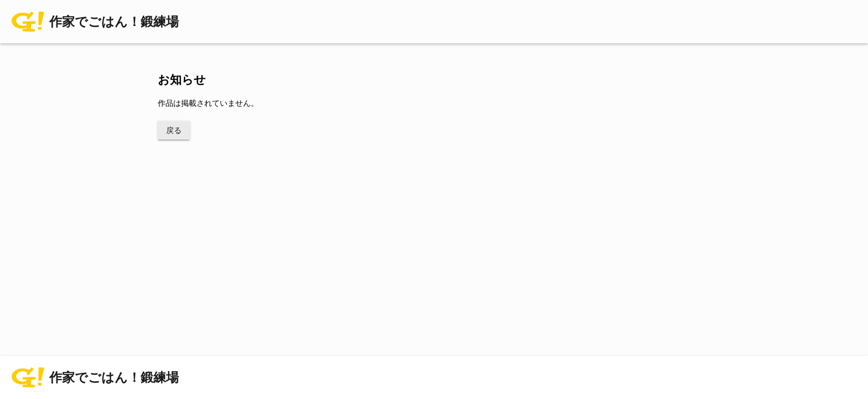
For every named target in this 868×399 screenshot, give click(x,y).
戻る (174, 130)
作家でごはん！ (114, 22)
